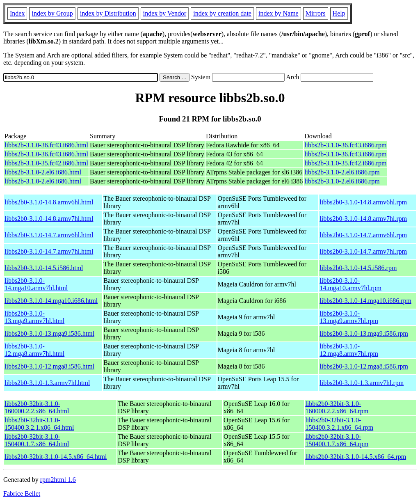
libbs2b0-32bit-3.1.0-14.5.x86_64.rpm (356, 457)
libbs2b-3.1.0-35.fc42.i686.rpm (345, 163)
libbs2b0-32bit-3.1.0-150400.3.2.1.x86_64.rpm (339, 424)
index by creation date (222, 13)
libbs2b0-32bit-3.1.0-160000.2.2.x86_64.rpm (337, 407)
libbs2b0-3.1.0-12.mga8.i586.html (49, 366)
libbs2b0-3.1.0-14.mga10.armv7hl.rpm (350, 284)
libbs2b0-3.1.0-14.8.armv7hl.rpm (363, 219)
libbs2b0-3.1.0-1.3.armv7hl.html (47, 383)
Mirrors (316, 13)
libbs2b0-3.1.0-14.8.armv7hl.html (49, 219)
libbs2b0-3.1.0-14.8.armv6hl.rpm (363, 202)
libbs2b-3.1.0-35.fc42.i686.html (46, 163)
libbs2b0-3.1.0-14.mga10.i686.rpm (365, 301)
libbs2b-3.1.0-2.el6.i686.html (43, 172)
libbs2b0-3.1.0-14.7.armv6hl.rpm (363, 235)
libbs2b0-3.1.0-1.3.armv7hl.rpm (362, 383)
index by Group (52, 13)
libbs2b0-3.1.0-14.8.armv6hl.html (49, 202)
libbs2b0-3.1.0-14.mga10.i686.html (51, 301)
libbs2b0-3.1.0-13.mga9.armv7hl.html (34, 317)
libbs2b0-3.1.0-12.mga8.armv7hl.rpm (349, 350)
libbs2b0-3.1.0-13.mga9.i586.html (49, 333)
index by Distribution (108, 13)
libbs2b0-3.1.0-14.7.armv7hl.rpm (363, 251)
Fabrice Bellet (22, 494)
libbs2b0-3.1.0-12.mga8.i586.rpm (364, 366)
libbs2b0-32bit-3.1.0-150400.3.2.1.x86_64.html (39, 424)
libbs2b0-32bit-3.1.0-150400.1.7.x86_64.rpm (337, 440)
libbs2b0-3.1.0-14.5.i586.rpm (358, 268)
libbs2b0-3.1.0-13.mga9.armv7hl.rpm (349, 317)
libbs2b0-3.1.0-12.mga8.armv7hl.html (34, 350)
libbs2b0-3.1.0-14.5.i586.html (44, 268)
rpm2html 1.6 (58, 480)
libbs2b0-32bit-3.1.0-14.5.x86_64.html (56, 457)
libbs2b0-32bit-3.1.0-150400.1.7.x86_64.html (37, 440)
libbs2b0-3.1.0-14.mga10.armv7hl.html (36, 284)
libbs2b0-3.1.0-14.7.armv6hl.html (49, 235)
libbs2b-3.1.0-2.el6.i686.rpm (342, 172)
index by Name (278, 13)
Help (339, 13)
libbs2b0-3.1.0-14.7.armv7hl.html (49, 251)
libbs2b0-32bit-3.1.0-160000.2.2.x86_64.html (37, 407)
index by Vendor (165, 13)
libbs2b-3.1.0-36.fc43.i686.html (46, 145)
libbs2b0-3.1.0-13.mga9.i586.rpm (364, 333)
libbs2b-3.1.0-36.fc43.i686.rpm (345, 145)
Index (17, 13)
